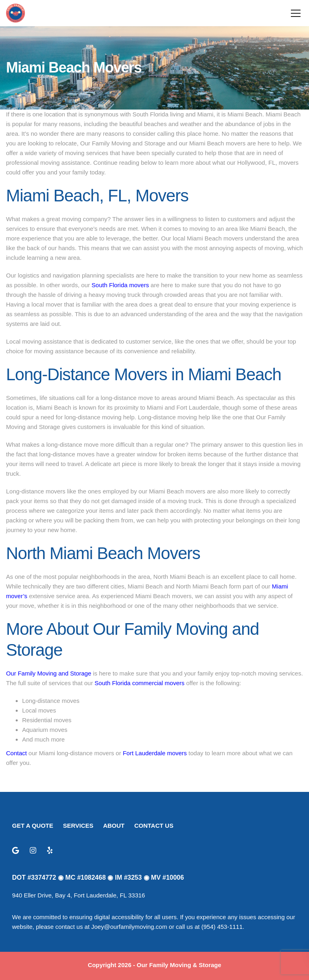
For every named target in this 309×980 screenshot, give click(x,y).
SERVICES (78, 826)
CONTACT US (154, 826)
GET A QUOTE (33, 826)
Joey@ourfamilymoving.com (129, 927)
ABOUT (114, 826)
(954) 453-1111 (222, 927)
